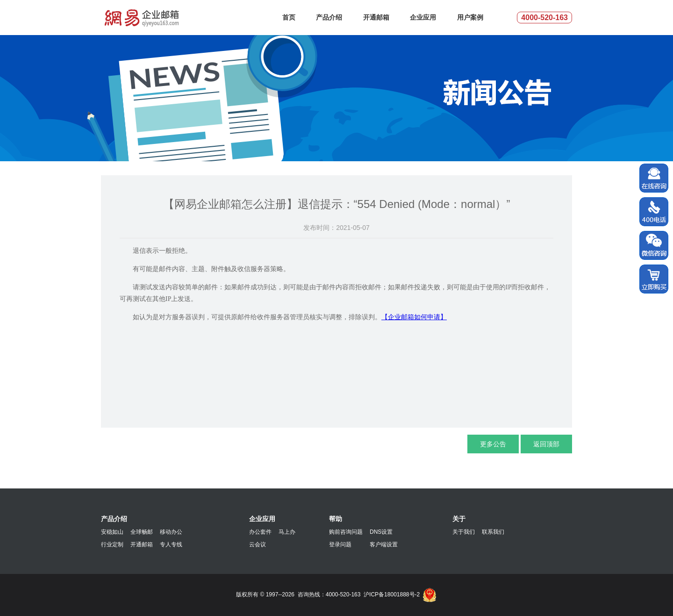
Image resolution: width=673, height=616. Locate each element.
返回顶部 (546, 444)
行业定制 (112, 544)
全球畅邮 (142, 532)
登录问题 (340, 544)
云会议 (258, 544)
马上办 (287, 532)
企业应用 (423, 17)
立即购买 (654, 279)
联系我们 (493, 532)
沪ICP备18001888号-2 (392, 595)
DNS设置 (381, 532)
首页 (289, 17)
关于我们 (464, 532)
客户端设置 (384, 544)
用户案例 (470, 17)
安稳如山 (112, 532)
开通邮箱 (376, 17)
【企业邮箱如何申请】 (414, 317)
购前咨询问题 (346, 532)
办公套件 (260, 532)
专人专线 (171, 544)
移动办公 (171, 532)
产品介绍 (329, 17)
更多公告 (493, 444)
